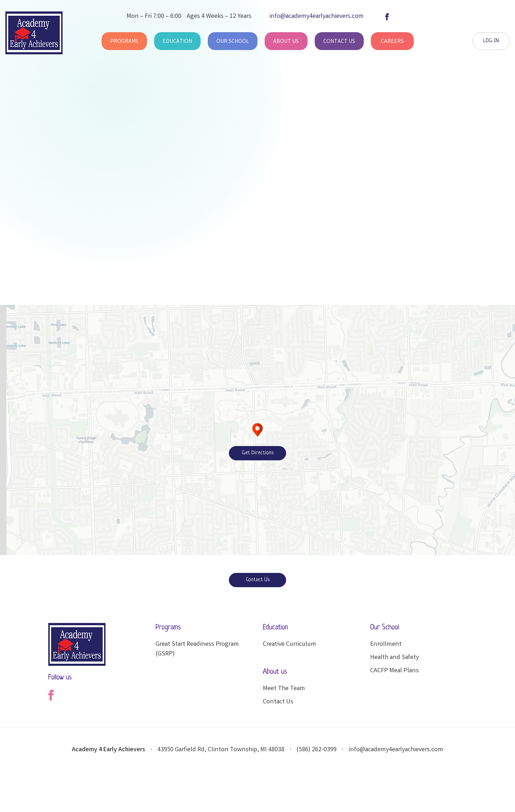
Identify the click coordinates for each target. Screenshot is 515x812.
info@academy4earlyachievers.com (396, 750)
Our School (233, 42)
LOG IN (491, 41)
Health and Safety (394, 658)
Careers (392, 42)
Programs (124, 42)
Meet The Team (284, 689)
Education (177, 42)
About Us (286, 42)
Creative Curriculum (290, 644)
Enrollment (386, 644)
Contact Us (339, 42)
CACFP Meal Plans (394, 671)
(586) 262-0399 (317, 750)
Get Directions (258, 453)
